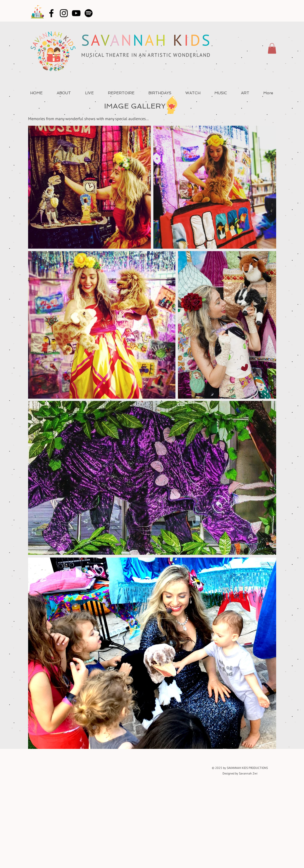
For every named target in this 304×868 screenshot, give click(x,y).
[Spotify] (89, 13)
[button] (272, 48)
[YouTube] (76, 13)
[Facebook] (51, 13)
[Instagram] (64, 13)
